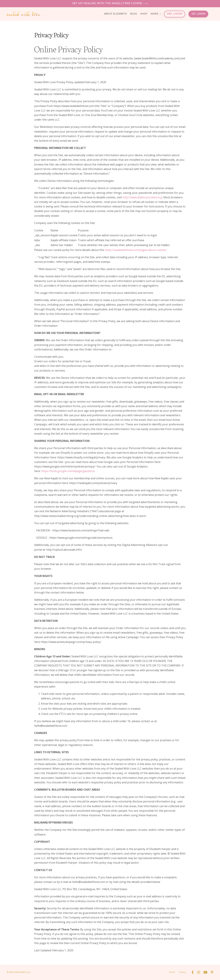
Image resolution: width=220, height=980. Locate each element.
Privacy (182, 972)
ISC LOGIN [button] (198, 14)
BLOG (134, 14)
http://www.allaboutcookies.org (142, 197)
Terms (172, 972)
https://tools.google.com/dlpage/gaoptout (68, 471)
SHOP (144, 14)
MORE (156, 14)
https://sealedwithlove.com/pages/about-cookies (136, 250)
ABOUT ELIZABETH (115, 14)
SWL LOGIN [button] (175, 14)
